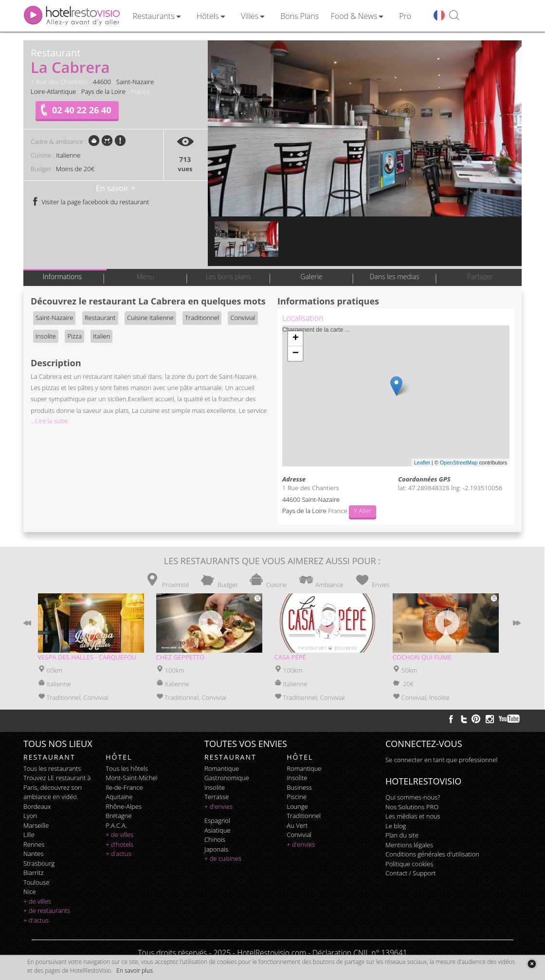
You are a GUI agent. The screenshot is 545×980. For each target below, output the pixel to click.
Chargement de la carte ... (395, 396)
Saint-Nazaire (135, 82)
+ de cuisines (223, 858)
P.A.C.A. (116, 825)
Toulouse (36, 882)
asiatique (218, 830)
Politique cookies (409, 864)
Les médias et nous (413, 816)
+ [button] (296, 339)
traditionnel (304, 816)
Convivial (243, 318)
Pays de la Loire (103, 91)
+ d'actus (36, 920)
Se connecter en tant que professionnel (441, 760)
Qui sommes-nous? (413, 797)
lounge (297, 806)
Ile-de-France (124, 787)
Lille (29, 835)
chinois (215, 839)
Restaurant (100, 318)
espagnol (217, 820)
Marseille (36, 825)
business (299, 787)
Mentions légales (409, 845)
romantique (222, 768)
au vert (297, 825)
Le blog (396, 826)
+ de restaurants (47, 910)
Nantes (33, 854)
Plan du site (402, 835)
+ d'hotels (119, 844)
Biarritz (33, 873)
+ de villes (37, 901)
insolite (215, 787)
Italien (101, 336)
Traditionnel (202, 318)
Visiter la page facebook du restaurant (90, 202)
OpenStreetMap (459, 463)
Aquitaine (119, 797)
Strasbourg (39, 863)
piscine (297, 797)
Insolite (46, 336)
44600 (102, 82)
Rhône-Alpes (124, 806)
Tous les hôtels (127, 768)
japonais (216, 849)
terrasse (217, 797)
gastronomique (227, 778)
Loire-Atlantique (53, 91)
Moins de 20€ (75, 169)
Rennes (34, 844)
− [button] (296, 354)
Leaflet (422, 463)
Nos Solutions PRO (412, 807)
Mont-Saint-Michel (131, 778)
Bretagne (118, 816)
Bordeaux (37, 806)
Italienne (68, 155)
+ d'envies (218, 806)
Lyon (30, 816)
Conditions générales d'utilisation (432, 854)
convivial (299, 835)
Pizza (74, 336)
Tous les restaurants (52, 768)
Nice (30, 891)
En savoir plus (134, 971)
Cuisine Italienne (150, 318)
